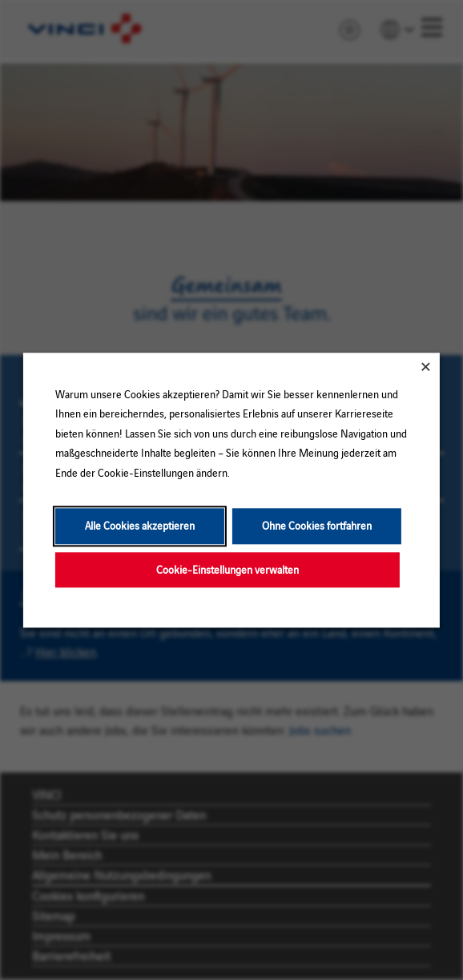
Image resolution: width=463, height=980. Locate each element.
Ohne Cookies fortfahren (317, 525)
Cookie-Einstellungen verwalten (227, 569)
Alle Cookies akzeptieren (140, 525)
